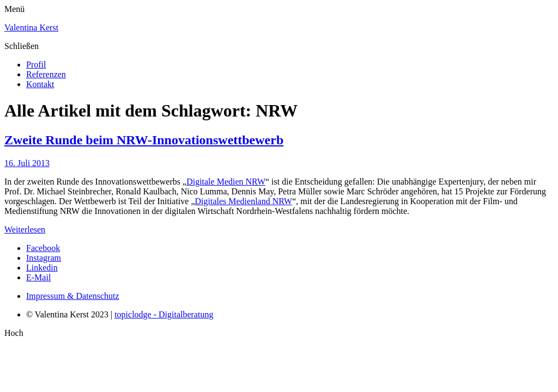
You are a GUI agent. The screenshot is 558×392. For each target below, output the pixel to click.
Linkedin (42, 268)
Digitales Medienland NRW (243, 201)
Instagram (44, 258)
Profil (36, 65)
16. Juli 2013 (27, 163)
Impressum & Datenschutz (73, 296)
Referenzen (46, 74)
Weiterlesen (25, 229)
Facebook (43, 248)
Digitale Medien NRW (226, 182)
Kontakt (40, 84)
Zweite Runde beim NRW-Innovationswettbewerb (144, 140)
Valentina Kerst (31, 27)
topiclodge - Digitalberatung (164, 314)
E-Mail (38, 277)
